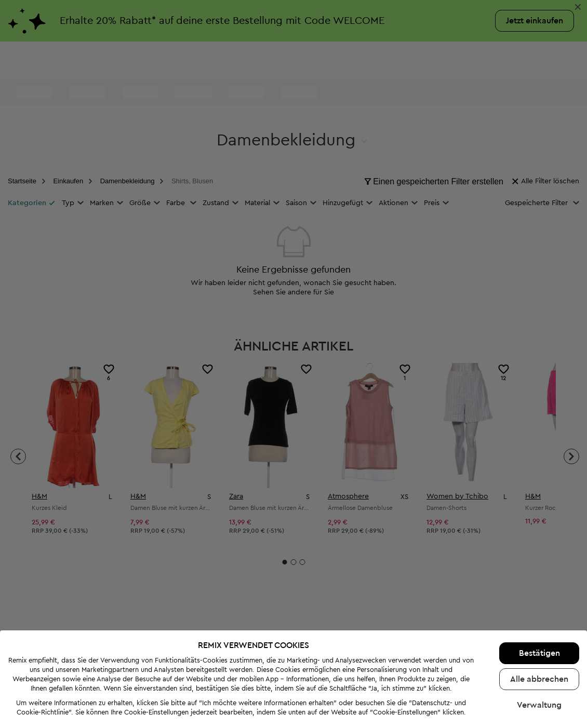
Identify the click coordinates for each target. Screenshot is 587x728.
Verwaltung (539, 686)
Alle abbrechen (539, 660)
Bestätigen (539, 635)
